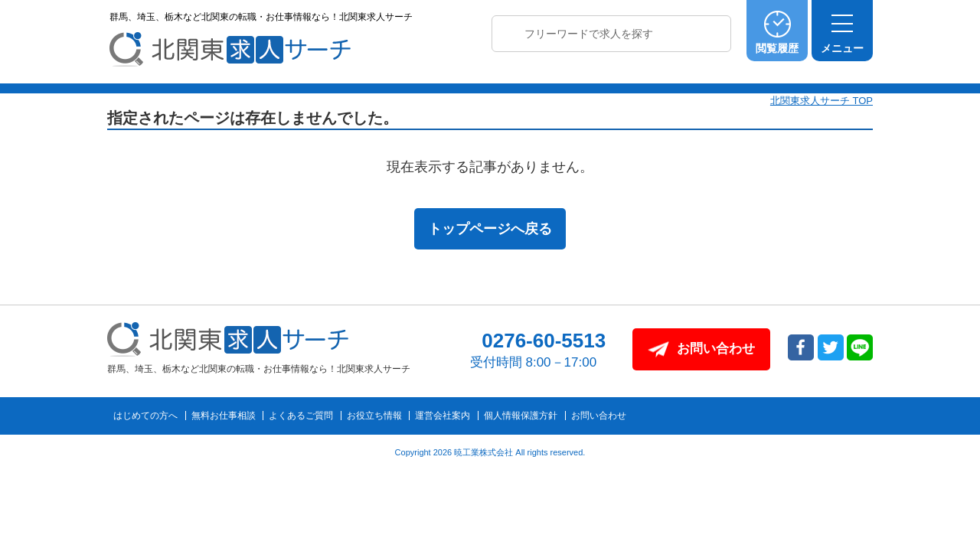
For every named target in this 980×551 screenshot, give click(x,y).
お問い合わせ (599, 416)
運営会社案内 (443, 416)
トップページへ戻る (490, 229)
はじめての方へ (145, 416)
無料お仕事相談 (224, 416)
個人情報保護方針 (521, 416)
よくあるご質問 (301, 416)
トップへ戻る (929, 414)
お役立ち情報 (374, 416)
